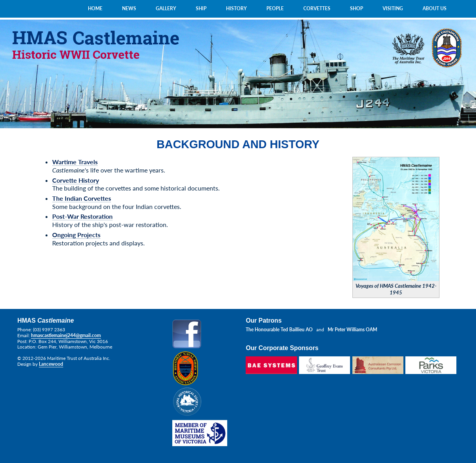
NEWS (129, 8)
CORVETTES (317, 8)
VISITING (393, 8)
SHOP (357, 8)
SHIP (201, 8)
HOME (95, 8)
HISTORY (236, 8)
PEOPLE (275, 8)
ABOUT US (435, 8)
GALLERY (166, 8)
